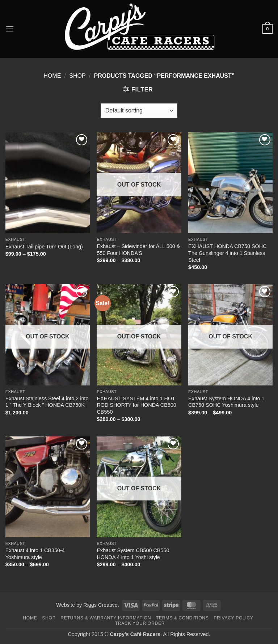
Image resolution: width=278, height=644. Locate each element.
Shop (77, 76)
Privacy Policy (233, 618)
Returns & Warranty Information (106, 618)
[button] (10, 29)
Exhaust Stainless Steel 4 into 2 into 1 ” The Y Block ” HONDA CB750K (47, 402)
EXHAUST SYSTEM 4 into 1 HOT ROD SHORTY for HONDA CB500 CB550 (136, 405)
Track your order (140, 623)
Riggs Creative (100, 605)
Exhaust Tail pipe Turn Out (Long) (44, 247)
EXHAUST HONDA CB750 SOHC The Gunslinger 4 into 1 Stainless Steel (227, 253)
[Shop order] (139, 111)
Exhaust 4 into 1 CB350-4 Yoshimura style (35, 554)
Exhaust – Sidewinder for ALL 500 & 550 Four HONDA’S (138, 250)
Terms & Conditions (182, 618)
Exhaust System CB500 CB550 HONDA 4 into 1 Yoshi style (133, 554)
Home (52, 76)
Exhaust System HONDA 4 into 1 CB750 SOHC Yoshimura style (226, 402)
